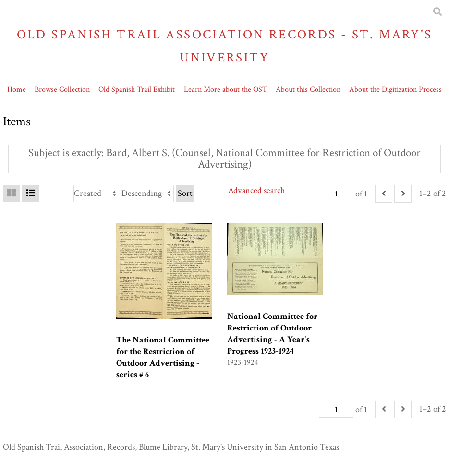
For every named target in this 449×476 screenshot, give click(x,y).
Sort (185, 193)
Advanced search (256, 190)
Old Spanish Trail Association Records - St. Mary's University (225, 46)
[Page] (336, 194)
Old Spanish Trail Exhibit (137, 90)
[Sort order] (147, 194)
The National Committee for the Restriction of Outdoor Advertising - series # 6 (163, 357)
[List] (31, 194)
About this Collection (308, 90)
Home (17, 90)
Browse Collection (62, 90)
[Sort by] (96, 194)
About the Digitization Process (395, 90)
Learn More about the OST (225, 90)
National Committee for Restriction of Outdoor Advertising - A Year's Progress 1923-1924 (272, 334)
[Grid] (12, 194)
